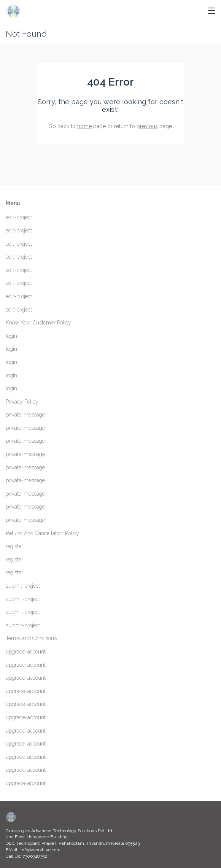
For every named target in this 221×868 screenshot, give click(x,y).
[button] (211, 11)
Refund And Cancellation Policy (42, 533)
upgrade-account (26, 652)
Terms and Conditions (31, 638)
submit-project (23, 586)
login (11, 336)
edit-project (19, 217)
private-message (25, 415)
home (84, 126)
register (14, 546)
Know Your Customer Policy (38, 323)
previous (147, 126)
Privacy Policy (22, 402)
